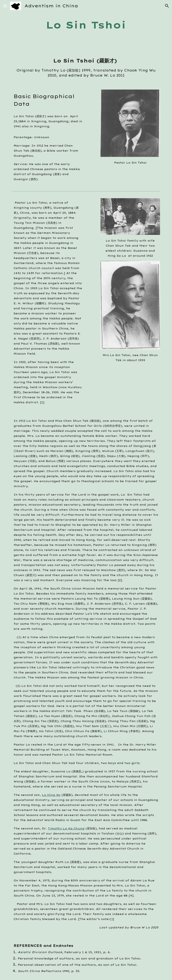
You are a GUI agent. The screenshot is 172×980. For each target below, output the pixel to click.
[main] (86, 25)
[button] (5, 6)
